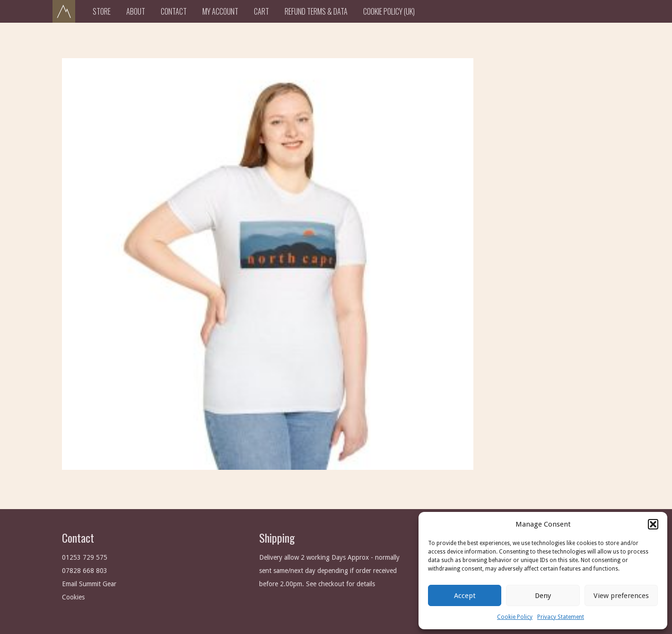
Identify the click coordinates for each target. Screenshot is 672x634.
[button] (653, 524)
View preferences (621, 596)
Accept (465, 596)
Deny (543, 596)
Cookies (73, 597)
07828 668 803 (85, 571)
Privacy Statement (561, 617)
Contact (174, 11)
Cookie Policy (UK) (389, 11)
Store (102, 11)
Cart (262, 11)
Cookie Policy (515, 617)
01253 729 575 (85, 557)
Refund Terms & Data (316, 11)
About (136, 11)
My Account (220, 11)
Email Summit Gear (89, 584)
